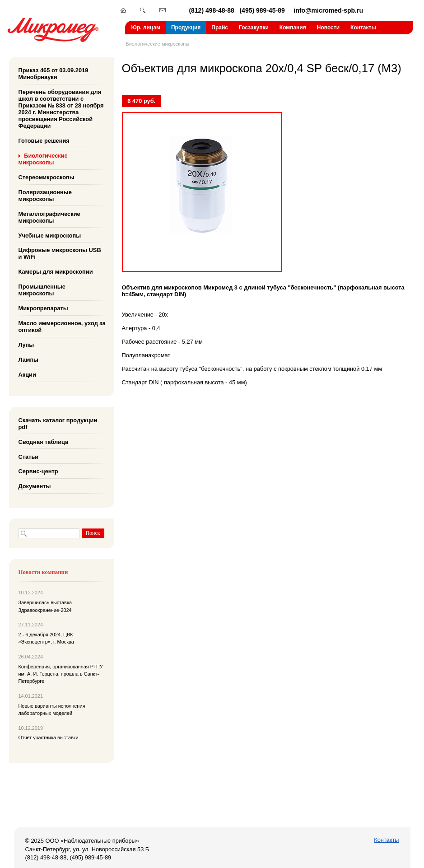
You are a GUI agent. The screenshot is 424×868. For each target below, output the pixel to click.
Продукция (186, 28)
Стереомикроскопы (47, 177)
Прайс (220, 28)
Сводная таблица (44, 441)
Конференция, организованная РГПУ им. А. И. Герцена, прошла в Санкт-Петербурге (61, 674)
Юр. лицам (146, 28)
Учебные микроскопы (50, 235)
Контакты (363, 28)
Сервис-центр (38, 471)
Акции (27, 375)
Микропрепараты (43, 308)
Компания (293, 28)
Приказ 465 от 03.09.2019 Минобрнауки (54, 74)
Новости (328, 28)
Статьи (29, 456)
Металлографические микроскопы (49, 217)
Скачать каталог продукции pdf (58, 424)
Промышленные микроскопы (42, 290)
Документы (35, 486)
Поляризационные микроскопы (45, 196)
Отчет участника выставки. (49, 737)
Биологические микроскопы (158, 44)
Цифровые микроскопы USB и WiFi (60, 253)
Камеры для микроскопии (56, 272)
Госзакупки (254, 28)
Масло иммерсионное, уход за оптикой (62, 327)
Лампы (29, 360)
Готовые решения (44, 141)
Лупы (26, 345)
